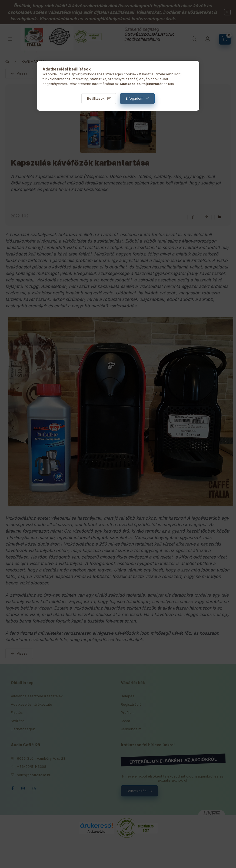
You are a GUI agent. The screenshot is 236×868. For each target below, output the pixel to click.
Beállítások (96, 98)
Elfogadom (134, 98)
